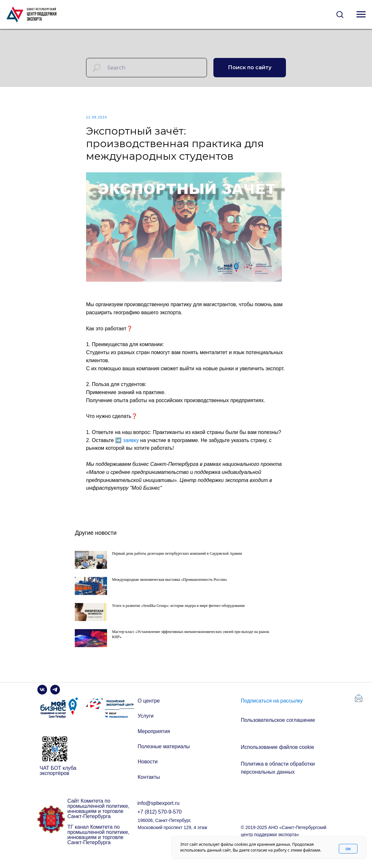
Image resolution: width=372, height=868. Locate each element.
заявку (131, 444)
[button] (340, 14)
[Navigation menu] (361, 14)
